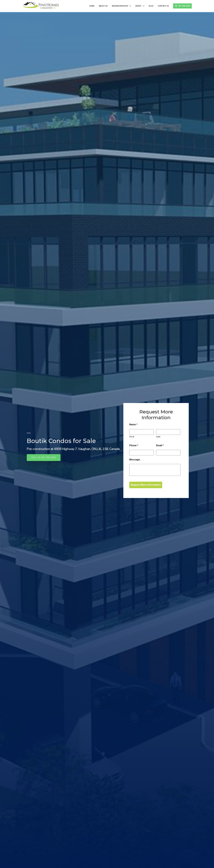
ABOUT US (103, 6)
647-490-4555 (182, 6)
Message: (135, 460)
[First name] (141, 432)
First (132, 437)
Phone (134, 445)
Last (158, 437)
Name (133, 424)
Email (160, 445)
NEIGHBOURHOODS (120, 6)
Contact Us (163, 6)
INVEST (138, 6)
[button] (44, 458)
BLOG (151, 6)
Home (92, 6)
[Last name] (168, 432)
